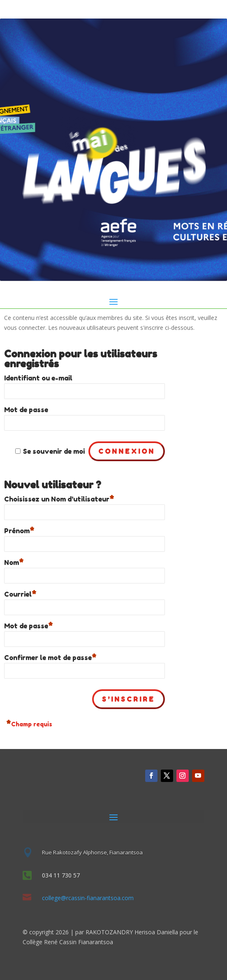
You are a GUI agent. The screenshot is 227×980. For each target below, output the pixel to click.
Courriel (20, 593)
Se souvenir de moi (54, 451)
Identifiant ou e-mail (38, 378)
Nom (14, 561)
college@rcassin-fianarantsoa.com (88, 898)
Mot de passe (26, 410)
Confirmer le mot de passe (50, 657)
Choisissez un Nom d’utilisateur (59, 498)
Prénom (19, 530)
